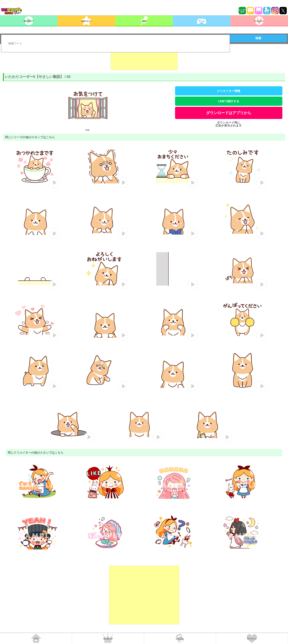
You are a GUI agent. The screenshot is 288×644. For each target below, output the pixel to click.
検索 (258, 38)
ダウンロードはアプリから (229, 113)
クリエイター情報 (229, 91)
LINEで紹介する (229, 101)
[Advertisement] (144, 59)
